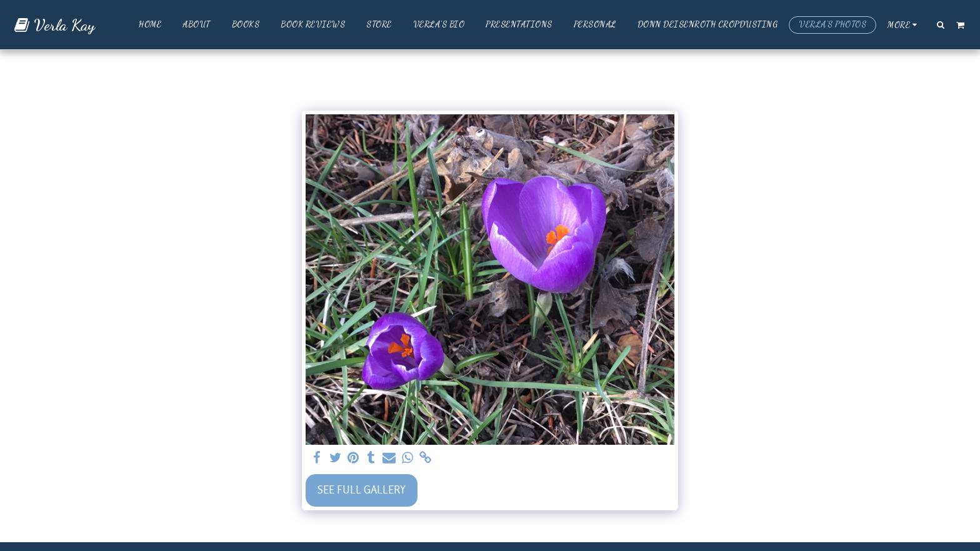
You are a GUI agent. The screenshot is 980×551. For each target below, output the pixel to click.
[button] (941, 24)
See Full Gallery (362, 490)
